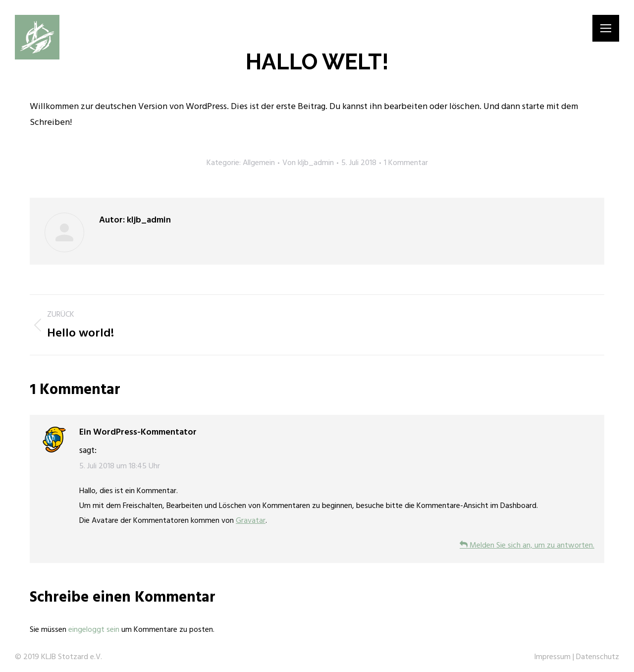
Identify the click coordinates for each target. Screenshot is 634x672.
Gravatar (251, 521)
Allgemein (259, 163)
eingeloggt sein (94, 630)
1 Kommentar (406, 163)
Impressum (552, 657)
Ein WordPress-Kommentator (138, 432)
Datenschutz (598, 657)
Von (308, 163)
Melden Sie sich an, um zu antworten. (527, 546)
